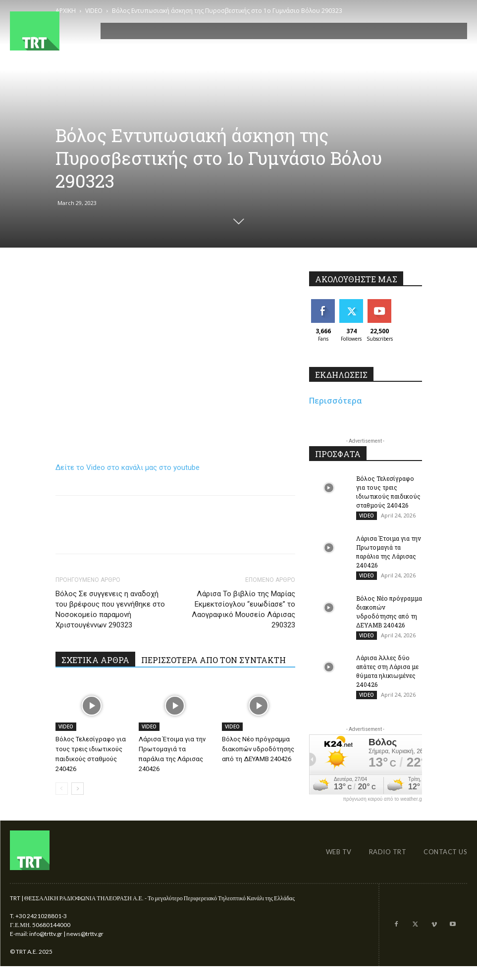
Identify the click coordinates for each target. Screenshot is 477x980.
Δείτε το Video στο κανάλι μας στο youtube (128, 467)
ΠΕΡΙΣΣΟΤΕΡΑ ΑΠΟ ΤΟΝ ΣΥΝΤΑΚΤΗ (213, 660)
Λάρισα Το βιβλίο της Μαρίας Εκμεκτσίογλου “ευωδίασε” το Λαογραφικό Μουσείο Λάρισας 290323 (243, 609)
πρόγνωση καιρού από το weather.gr (383, 806)
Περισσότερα (336, 401)
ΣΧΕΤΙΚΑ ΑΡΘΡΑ (95, 660)
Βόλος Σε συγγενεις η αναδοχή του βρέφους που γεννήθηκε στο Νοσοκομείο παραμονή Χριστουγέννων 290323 (110, 609)
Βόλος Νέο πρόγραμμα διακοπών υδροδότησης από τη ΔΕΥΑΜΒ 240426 (258, 749)
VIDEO (66, 726)
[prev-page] (62, 789)
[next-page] (78, 789)
